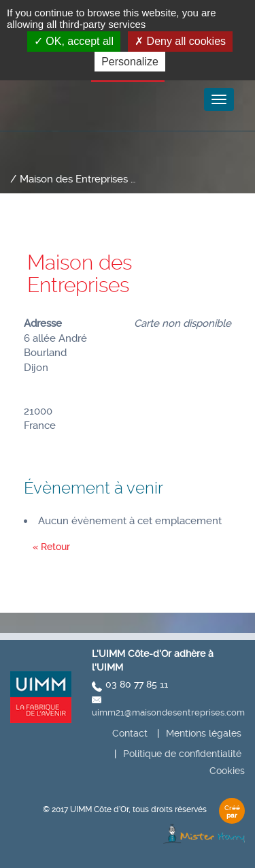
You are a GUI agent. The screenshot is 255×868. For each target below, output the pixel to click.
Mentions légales (204, 733)
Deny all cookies (180, 41)
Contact (130, 733)
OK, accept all (74, 41)
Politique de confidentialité (182, 754)
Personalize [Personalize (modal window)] (130, 62)
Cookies (227, 771)
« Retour (51, 547)
